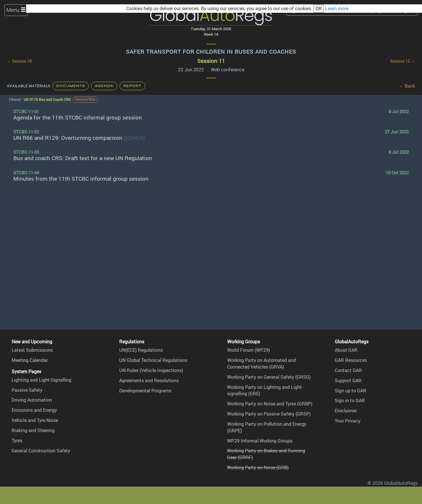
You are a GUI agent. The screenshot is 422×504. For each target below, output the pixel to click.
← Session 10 (19, 61)
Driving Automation (32, 400)
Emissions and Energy (34, 410)
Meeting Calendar (30, 360)
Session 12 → (403, 61)
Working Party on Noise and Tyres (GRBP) (270, 404)
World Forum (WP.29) (249, 350)
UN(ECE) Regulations (141, 350)
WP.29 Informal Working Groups (260, 441)
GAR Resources (351, 360)
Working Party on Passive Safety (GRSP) (269, 414)
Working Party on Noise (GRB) (258, 467)
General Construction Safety (41, 451)
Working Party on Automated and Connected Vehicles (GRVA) (261, 364)
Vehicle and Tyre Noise (35, 420)
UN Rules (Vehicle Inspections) (151, 370)
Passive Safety (27, 390)
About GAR (346, 350)
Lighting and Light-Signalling (41, 380)
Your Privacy (348, 421)
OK (319, 8)
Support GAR (348, 380)
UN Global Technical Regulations (153, 360)
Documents (71, 86)
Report (132, 86)
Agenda (104, 86)
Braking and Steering (33, 430)
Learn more (337, 8)
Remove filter (85, 99)
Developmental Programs (145, 391)
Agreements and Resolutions (149, 380)
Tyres (17, 440)
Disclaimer (346, 411)
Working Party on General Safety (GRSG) (269, 377)
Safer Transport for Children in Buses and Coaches (211, 52)
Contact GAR (348, 370)
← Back (407, 86)
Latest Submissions (32, 350)
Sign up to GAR (351, 391)
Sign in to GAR (350, 400)
